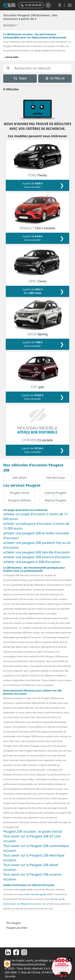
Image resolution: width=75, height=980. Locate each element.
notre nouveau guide (35, 894)
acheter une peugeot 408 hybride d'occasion (36, 552)
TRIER (20, 78)
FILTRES (55, 78)
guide (23, 889)
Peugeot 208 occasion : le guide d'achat (33, 831)
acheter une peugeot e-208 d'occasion (32, 562)
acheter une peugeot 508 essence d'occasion (37, 557)
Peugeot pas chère (17, 928)
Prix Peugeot (14, 923)
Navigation (9, 25)
